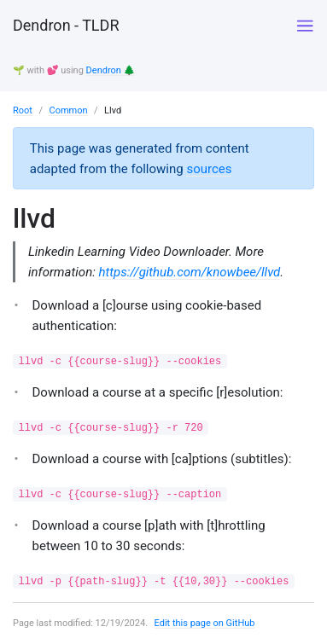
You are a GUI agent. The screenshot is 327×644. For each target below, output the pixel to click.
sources (209, 169)
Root (23, 110)
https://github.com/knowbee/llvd (189, 272)
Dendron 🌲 (111, 70)
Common (68, 110)
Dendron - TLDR (66, 25)
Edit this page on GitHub (205, 623)
